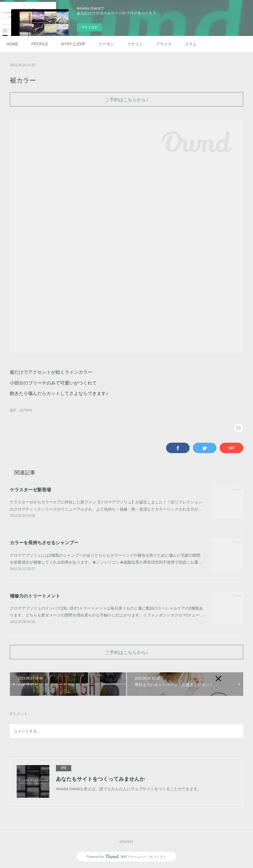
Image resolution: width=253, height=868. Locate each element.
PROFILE (40, 44)
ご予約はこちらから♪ (127, 99)
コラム (191, 44)
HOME (12, 44)
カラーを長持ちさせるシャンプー (44, 543)
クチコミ (135, 44)
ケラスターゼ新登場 (30, 490)
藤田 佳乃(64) (21, 410)
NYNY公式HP (73, 44)
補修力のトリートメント (35, 596)
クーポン (106, 44)
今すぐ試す (90, 27)
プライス (164, 44)
